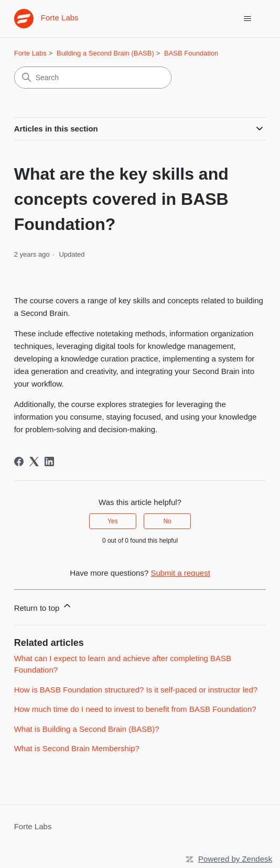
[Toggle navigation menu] (247, 19)
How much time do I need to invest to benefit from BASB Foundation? (135, 709)
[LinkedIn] (49, 462)
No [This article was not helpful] (167, 521)
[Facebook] (19, 462)
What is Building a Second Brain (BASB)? (87, 729)
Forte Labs (30, 53)
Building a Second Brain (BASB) (105, 53)
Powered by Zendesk (235, 859)
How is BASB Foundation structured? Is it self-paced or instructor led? (136, 690)
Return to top (43, 606)
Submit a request (180, 573)
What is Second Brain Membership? (77, 748)
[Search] (93, 78)
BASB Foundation (191, 53)
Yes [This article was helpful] (113, 521)
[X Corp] (34, 462)
